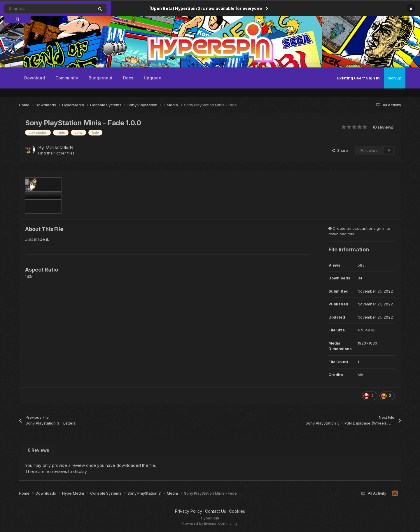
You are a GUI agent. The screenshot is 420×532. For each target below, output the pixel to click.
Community (67, 78)
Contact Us (216, 511)
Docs (128, 78)
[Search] (36, 9)
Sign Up (395, 78)
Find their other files (56, 153)
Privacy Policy (189, 511)
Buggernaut (101, 78)
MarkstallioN (60, 147)
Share (340, 150)
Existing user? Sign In (358, 78)
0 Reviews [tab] (38, 450)
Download (35, 78)
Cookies (237, 511)
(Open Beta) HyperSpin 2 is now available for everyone (206, 8)
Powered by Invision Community (210, 523)
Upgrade (153, 78)
